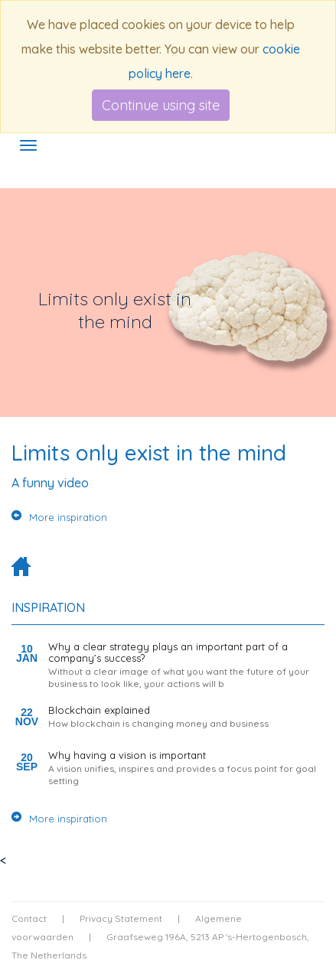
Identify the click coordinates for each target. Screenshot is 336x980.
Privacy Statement (121, 918)
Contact (29, 918)
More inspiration (59, 517)
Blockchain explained (99, 710)
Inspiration (48, 607)
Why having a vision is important (127, 755)
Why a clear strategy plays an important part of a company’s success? (168, 652)
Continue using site (161, 105)
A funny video (50, 483)
